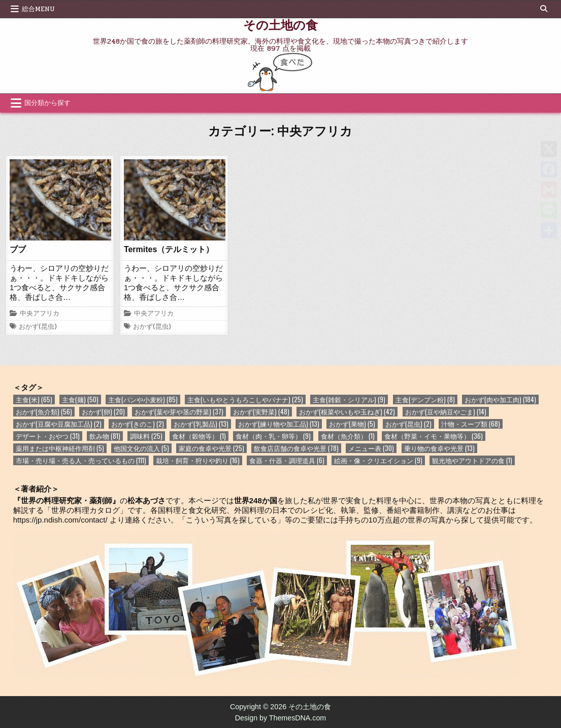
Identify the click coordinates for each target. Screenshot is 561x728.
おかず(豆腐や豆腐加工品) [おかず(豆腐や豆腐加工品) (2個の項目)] (59, 424)
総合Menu (38, 9)
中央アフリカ (40, 314)
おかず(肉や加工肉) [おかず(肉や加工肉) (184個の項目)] (500, 400)
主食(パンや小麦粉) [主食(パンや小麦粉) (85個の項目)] (143, 400)
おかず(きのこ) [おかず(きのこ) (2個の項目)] (138, 424)
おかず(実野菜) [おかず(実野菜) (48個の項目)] (261, 412)
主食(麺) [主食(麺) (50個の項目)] (80, 400)
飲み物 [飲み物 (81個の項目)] (105, 436)
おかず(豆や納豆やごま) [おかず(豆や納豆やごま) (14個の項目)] (446, 412)
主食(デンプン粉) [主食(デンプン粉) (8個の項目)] (425, 400)
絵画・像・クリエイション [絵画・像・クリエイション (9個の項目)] (378, 460)
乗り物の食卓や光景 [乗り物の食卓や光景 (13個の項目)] (439, 448)
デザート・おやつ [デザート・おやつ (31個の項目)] (48, 436)
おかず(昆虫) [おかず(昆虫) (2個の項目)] (408, 424)
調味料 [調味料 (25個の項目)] (146, 436)
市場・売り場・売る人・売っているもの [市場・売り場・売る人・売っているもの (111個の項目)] (81, 460)
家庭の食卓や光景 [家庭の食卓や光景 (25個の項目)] (211, 448)
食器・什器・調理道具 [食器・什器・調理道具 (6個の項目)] (287, 460)
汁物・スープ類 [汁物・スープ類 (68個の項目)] (471, 424)
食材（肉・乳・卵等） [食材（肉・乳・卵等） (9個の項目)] (273, 436)
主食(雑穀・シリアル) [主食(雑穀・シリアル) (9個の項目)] (349, 400)
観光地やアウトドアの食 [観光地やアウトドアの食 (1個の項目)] (472, 460)
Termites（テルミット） (169, 249)
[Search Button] (544, 9)
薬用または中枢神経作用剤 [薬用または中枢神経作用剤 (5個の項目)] (60, 448)
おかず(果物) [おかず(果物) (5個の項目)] (352, 424)
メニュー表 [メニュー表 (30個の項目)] (371, 448)
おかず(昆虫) (38, 327)
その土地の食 (280, 24)
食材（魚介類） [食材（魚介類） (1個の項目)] (348, 436)
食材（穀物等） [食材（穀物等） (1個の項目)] (199, 436)
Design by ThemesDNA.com (281, 718)
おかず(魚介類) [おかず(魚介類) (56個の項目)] (44, 412)
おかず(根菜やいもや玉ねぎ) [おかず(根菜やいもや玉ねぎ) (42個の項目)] (347, 412)
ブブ (18, 249)
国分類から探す (47, 103)
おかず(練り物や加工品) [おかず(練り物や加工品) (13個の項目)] (279, 424)
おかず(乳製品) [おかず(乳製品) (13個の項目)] (201, 424)
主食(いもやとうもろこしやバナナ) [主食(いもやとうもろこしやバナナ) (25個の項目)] (245, 400)
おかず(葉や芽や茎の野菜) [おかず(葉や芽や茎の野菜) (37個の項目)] (179, 412)
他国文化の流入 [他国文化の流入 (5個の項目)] (141, 448)
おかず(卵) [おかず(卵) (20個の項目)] (103, 412)
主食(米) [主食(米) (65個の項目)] (34, 400)
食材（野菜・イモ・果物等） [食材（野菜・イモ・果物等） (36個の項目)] (434, 436)
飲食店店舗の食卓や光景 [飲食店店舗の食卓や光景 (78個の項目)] (296, 448)
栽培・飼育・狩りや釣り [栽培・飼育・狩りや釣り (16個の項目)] (198, 460)
